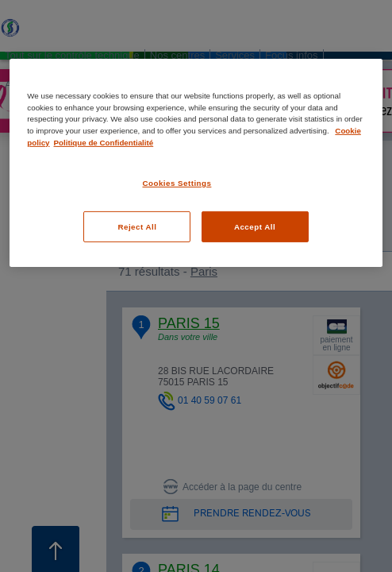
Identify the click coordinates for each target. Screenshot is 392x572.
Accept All (255, 227)
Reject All (137, 227)
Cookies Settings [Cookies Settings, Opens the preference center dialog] (177, 183)
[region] (196, 163)
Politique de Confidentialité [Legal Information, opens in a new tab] (104, 142)
